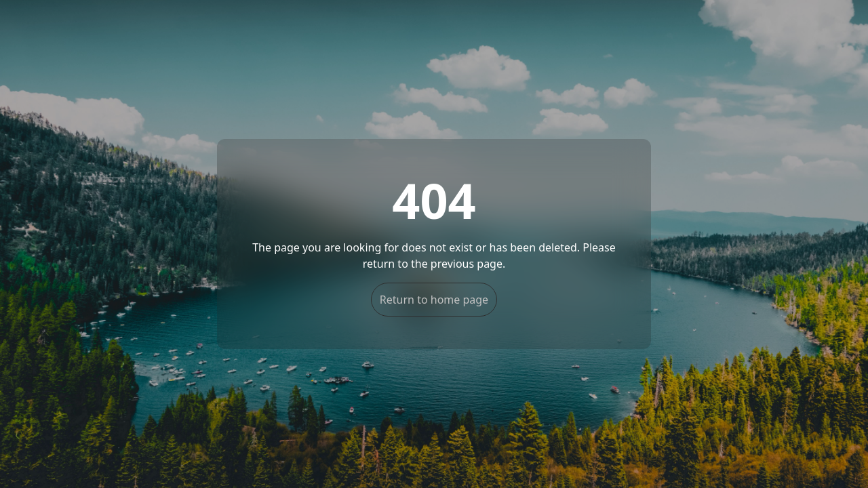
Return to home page (434, 300)
